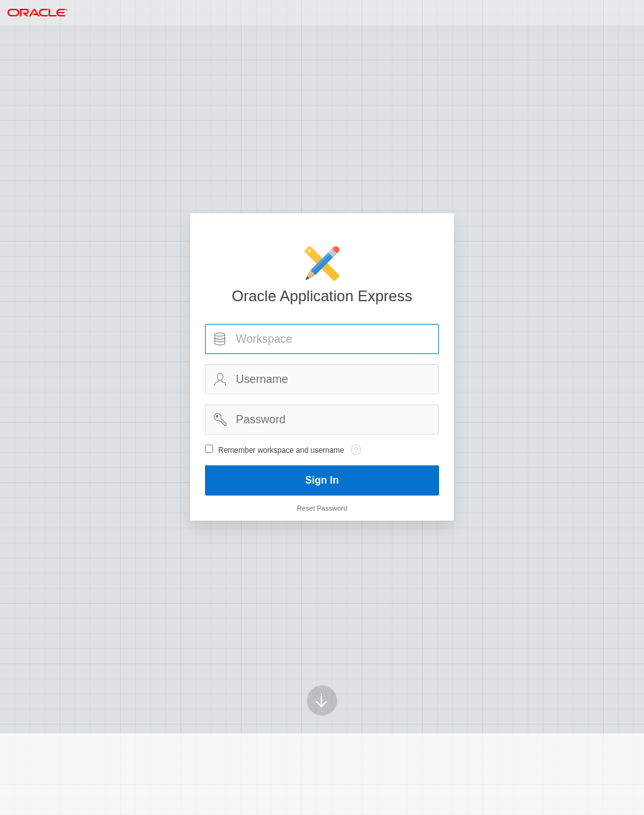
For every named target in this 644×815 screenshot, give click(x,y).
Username (220, 379)
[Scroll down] (322, 683)
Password (220, 419)
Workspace (220, 339)
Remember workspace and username (281, 450)
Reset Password (322, 508)
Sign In (322, 480)
